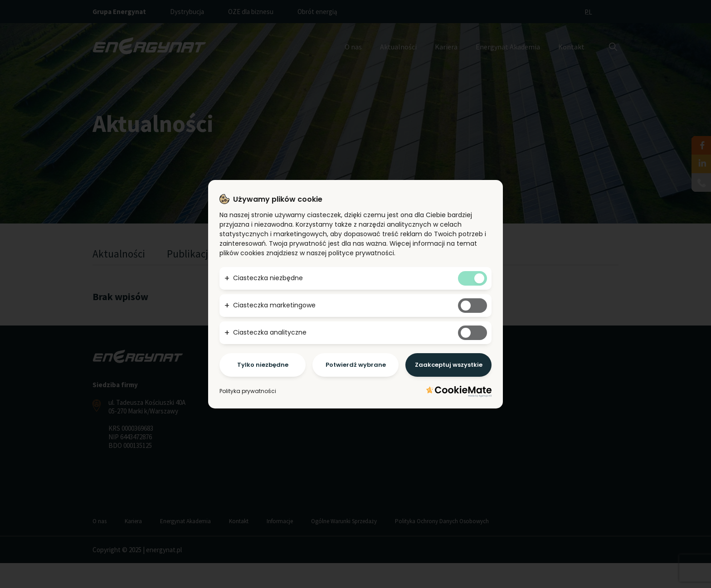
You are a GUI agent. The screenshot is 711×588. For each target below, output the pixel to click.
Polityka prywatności (248, 391)
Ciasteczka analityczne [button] (270, 332)
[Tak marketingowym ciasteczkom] (472, 306)
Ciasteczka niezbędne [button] (268, 278)
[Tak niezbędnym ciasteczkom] (472, 278)
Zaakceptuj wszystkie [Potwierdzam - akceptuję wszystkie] (449, 365)
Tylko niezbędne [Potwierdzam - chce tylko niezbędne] (263, 365)
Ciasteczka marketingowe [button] (274, 305)
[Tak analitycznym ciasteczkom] (472, 333)
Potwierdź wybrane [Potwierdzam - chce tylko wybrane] (356, 365)
